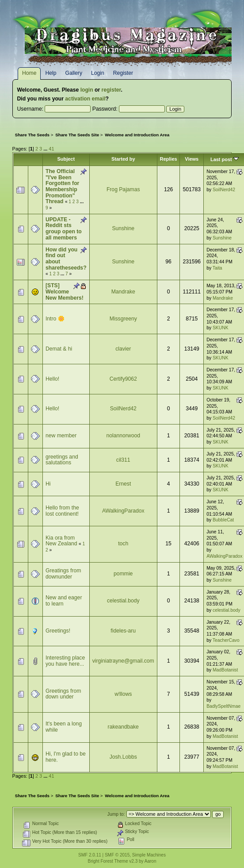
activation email (85, 99)
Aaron (151, 861)
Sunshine (123, 228)
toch (123, 544)
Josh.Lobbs (123, 757)
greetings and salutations (62, 460)
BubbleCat (223, 520)
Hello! (52, 379)
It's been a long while (64, 727)
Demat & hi (59, 349)
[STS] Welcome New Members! (65, 291)
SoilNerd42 (224, 190)
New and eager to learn (64, 601)
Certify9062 (123, 379)
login (87, 90)
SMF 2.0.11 (90, 855)
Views (192, 159)
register (111, 90)
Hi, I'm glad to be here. (66, 757)
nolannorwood (123, 436)
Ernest (123, 484)
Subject (66, 159)
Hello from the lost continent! (62, 511)
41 (51, 149)
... (46, 149)
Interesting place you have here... (65, 661)
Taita (217, 268)
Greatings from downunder (63, 574)
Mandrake (123, 292)
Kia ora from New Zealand (61, 541)
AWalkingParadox (123, 511)
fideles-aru (123, 631)
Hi (48, 484)
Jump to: (116, 814)
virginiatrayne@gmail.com (123, 661)
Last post (225, 159)
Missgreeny (123, 319)
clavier (123, 349)
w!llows (123, 694)
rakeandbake (123, 727)
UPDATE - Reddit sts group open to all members (64, 229)
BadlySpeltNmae (223, 706)
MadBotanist (225, 670)
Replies (169, 159)
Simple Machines (149, 855)
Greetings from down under (63, 694)
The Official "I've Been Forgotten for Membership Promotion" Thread (62, 186)
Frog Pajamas (123, 189)
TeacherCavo (226, 640)
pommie (123, 574)
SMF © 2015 (117, 855)
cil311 (123, 460)
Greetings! (58, 631)
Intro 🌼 (55, 319)
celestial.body (123, 601)
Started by (123, 159)
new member (61, 436)
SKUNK (221, 328)
